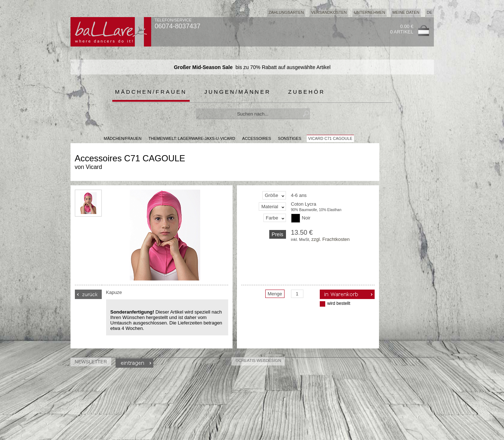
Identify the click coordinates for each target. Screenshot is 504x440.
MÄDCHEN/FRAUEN (123, 138)
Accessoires (256, 138)
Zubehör (307, 92)
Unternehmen (370, 12)
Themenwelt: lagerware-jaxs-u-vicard (192, 138)
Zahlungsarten (286, 12)
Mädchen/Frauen (151, 92)
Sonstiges (290, 138)
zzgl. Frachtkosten (331, 239)
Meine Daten (406, 12)
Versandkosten (329, 12)
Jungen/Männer (237, 92)
